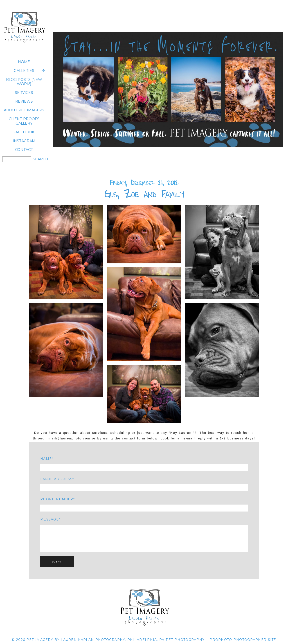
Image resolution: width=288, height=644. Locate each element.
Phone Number (57, 499)
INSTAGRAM (24, 141)
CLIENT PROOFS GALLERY (24, 121)
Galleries (24, 71)
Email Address (56, 479)
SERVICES (24, 93)
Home (24, 62)
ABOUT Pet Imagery (24, 110)
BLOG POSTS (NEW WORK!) (24, 82)
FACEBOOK (24, 132)
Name (46, 459)
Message (49, 519)
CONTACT (24, 150)
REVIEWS (24, 101)
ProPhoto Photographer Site (243, 640)
